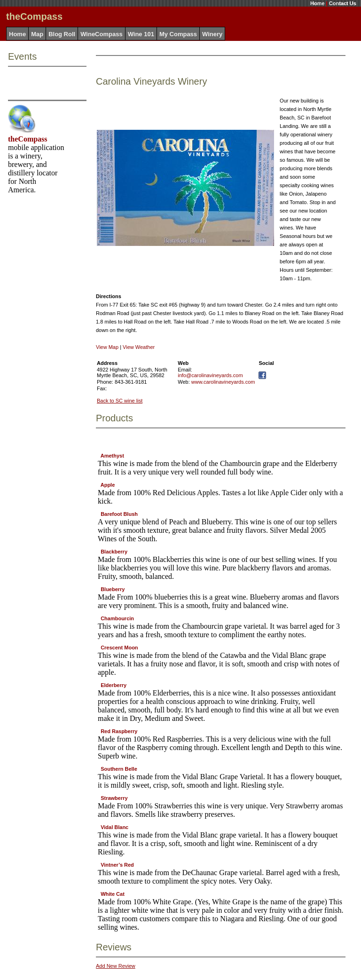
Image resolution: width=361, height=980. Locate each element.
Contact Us (343, 3)
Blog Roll (62, 34)
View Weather (139, 347)
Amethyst (112, 456)
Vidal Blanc (114, 827)
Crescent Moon (119, 648)
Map (37, 34)
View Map (107, 347)
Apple (108, 485)
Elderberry (114, 685)
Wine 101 (141, 34)
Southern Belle (119, 769)
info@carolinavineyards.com (210, 375)
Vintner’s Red (117, 865)
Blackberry (114, 552)
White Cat (113, 894)
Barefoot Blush (119, 514)
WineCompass (101, 34)
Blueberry (113, 589)
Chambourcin (117, 618)
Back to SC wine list (120, 401)
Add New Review (116, 966)
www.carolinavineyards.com (223, 382)
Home (318, 3)
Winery (212, 34)
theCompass (28, 139)
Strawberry (114, 798)
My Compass (178, 34)
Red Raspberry (119, 731)
